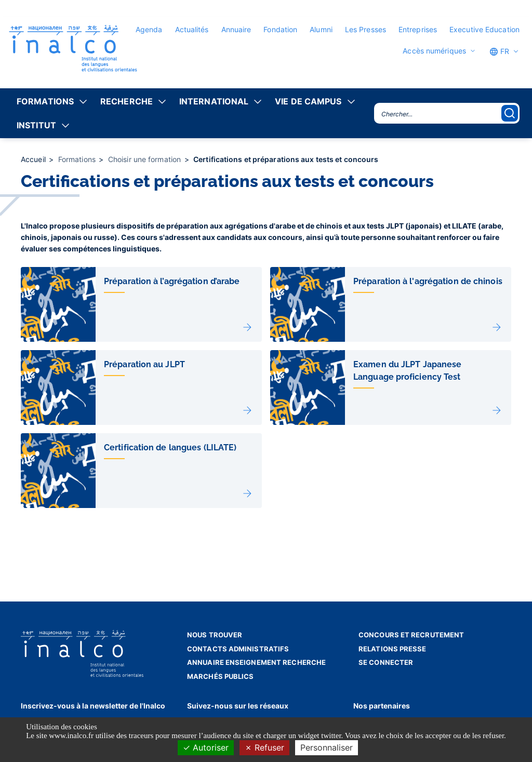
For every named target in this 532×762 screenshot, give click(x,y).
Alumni (321, 29)
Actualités (192, 29)
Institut (36, 125)
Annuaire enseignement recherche (256, 662)
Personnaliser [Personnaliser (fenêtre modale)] (327, 747)
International (214, 101)
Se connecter (386, 662)
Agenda (149, 29)
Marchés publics (221, 676)
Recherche (127, 101)
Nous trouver (215, 635)
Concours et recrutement (411, 635)
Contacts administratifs (238, 649)
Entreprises (418, 29)
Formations (45, 101)
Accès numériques (434, 51)
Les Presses (365, 29)
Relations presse (393, 649)
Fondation (280, 29)
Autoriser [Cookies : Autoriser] (206, 747)
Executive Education (484, 29)
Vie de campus (308, 101)
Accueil (34, 159)
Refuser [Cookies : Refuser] (264, 747)
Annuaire (236, 29)
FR (499, 51)
